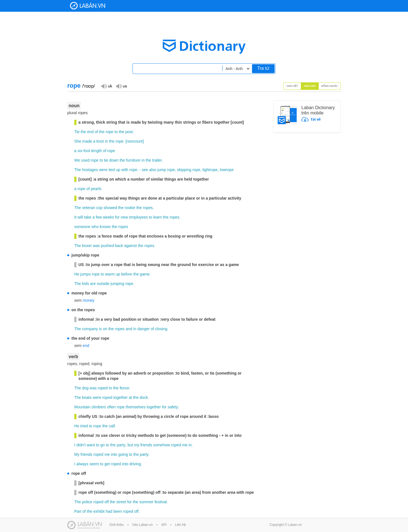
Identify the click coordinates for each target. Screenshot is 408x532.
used (85, 160)
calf (112, 426)
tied (112, 170)
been (118, 511)
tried (84, 426)
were (103, 170)
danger (144, 329)
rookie (130, 208)
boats (87, 397)
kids (86, 284)
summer (146, 502)
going (123, 454)
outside (103, 284)
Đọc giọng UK (107, 86)
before (127, 274)
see (145, 170)
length (97, 151)
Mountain (82, 407)
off (106, 502)
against (130, 246)
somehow (162, 445)
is (100, 329)
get (107, 464)
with (125, 170)
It (75, 217)
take (88, 217)
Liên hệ (181, 525)
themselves (135, 407)
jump (162, 170)
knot (100, 141)
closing (161, 329)
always (82, 464)
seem (94, 464)
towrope (227, 170)
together (120, 397)
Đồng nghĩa (330, 86)
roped (103, 388)
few (99, 217)
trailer (157, 160)
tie (106, 160)
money (88, 300)
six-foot (84, 151)
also (153, 170)
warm (110, 274)
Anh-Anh (310, 86)
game (145, 274)
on (105, 329)
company (90, 329)
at (130, 397)
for (117, 217)
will (80, 217)
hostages (90, 170)
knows (105, 227)
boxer (87, 246)
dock (144, 397)
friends (146, 445)
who (95, 227)
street (121, 502)
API (164, 525)
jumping (117, 284)
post (129, 132)
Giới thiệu (117, 525)
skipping (184, 170)
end (90, 132)
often (111, 407)
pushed (107, 246)
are (93, 284)
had (109, 511)
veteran (89, 208)
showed (110, 208)
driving (135, 464)
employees (138, 217)
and (129, 329)
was (96, 246)
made (87, 141)
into (114, 454)
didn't (81, 445)
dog (85, 388)
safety (173, 407)
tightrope (210, 170)
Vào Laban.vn (142, 525)
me (185, 445)
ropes (148, 208)
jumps (86, 274)
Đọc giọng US (121, 86)
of (96, 132)
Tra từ (263, 68)
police (87, 502)
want (91, 445)
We (77, 160)
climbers (99, 407)
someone (82, 227)
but (130, 445)
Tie (77, 132)
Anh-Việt (292, 86)
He (77, 274)
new (124, 217)
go (103, 445)
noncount (135, 141)
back (119, 246)
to (116, 132)
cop (99, 208)
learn (158, 217)
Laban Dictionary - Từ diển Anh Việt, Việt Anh (88, 6)
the (83, 132)
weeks (109, 217)
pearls (96, 189)
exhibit (99, 511)
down (114, 160)
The (78, 170)
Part (78, 511)
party (121, 445)
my (137, 445)
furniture (133, 160)
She (78, 141)
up (118, 170)
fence (124, 388)
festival (161, 502)
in (106, 141)
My (77, 454)
